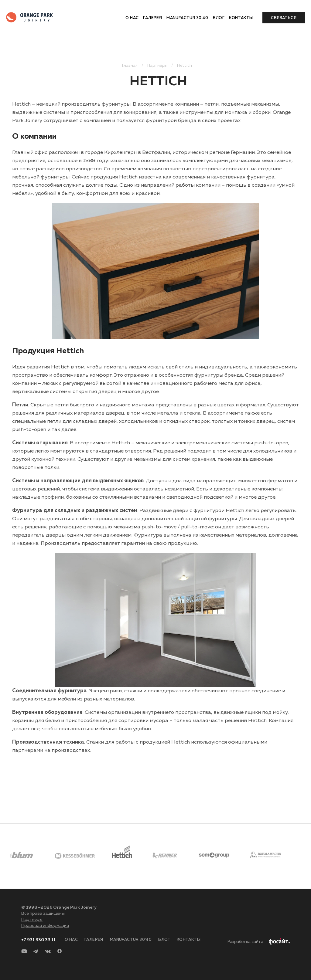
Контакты (241, 18)
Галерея (152, 18)
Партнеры (32, 920)
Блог (219, 18)
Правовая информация (45, 926)
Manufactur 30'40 (187, 18)
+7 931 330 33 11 (38, 940)
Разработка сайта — (247, 942)
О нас (132, 18)
